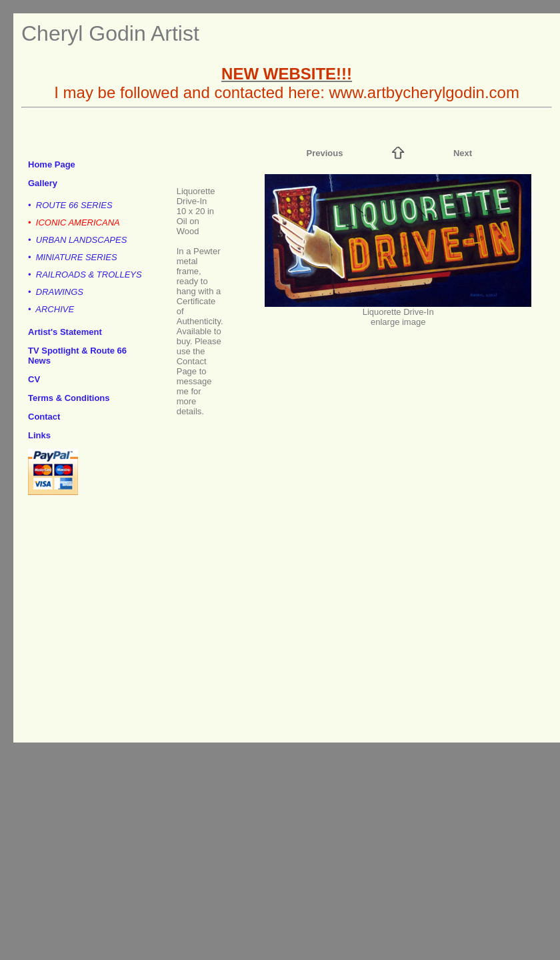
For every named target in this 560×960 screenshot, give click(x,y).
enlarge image (398, 322)
